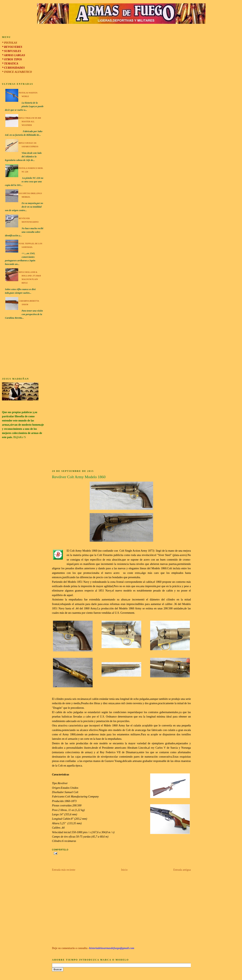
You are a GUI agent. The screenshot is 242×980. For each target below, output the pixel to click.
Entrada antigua (182, 870)
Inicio (124, 870)
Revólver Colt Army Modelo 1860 (79, 477)
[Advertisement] (23, 349)
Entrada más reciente (64, 870)
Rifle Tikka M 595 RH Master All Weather (30, 122)
